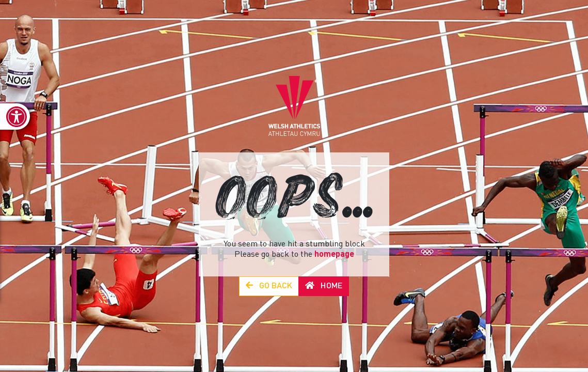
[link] (15, 117)
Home (324, 286)
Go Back (269, 286)
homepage (334, 255)
